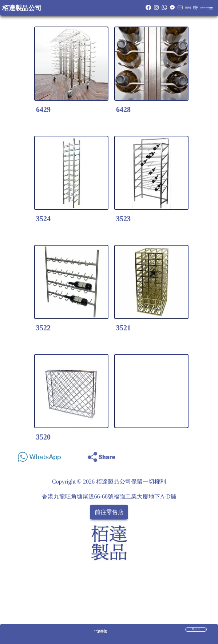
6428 (123, 110)
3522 (43, 328)
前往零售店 (109, 512)
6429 (43, 110)
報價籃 (188, 8)
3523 (123, 219)
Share (201, 455)
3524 (43, 219)
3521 (123, 328)
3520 (43, 437)
